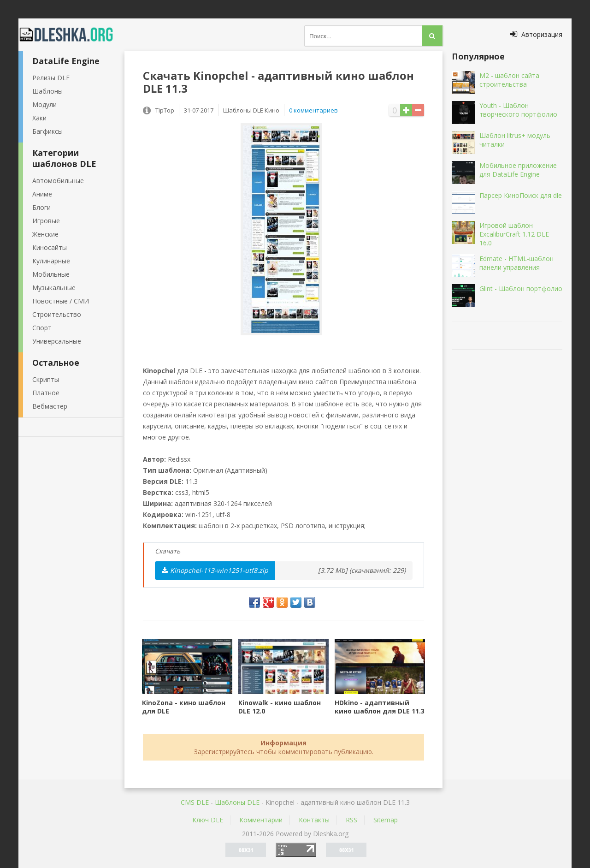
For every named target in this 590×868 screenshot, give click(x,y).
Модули (44, 104)
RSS (351, 820)
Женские (45, 234)
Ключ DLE (208, 820)
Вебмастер (50, 406)
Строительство (57, 314)
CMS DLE (195, 802)
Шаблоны (47, 91)
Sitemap (386, 820)
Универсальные (57, 341)
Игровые (46, 221)
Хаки (39, 118)
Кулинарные (51, 261)
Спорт (42, 328)
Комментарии (261, 820)
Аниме (42, 194)
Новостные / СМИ (61, 301)
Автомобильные (58, 181)
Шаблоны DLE (237, 802)
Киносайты (50, 247)
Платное (46, 393)
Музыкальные (54, 288)
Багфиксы (47, 131)
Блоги (41, 207)
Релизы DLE (51, 78)
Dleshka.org (71, 35)
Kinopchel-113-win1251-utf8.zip (215, 570)
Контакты (314, 820)
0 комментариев (313, 110)
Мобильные (51, 274)
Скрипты (46, 379)
